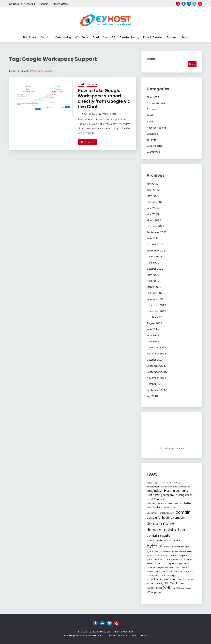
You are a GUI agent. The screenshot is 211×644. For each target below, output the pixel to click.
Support (44, 4)
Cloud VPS (109, 37)
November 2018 (156, 353)
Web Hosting (63, 37)
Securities (152, 134)
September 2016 (157, 372)
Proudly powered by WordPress (83, 635)
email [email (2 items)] (177, 540)
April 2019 (153, 341)
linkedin (189, 4)
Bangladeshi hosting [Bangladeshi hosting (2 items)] (179, 487)
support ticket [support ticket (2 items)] (154, 588)
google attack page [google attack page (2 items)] (157, 556)
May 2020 (153, 275)
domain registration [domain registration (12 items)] (166, 530)
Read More (87, 142)
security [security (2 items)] (159, 584)
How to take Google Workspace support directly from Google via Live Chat (104, 99)
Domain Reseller (153, 37)
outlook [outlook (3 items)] (168, 571)
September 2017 (157, 366)
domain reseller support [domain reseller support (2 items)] (160, 540)
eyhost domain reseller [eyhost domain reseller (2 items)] (177, 547)
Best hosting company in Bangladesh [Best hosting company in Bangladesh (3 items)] (170, 495)
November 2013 (156, 378)
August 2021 (154, 256)
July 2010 (152, 396)
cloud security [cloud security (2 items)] (170, 507)
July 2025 (152, 184)
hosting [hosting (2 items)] (167, 563)
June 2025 (153, 190)
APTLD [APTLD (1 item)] (177, 483)
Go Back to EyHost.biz (22, 4)
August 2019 (154, 323)
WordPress (82, 37)
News (184, 37)
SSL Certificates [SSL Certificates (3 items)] (174, 583)
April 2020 (153, 281)
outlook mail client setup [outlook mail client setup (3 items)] (161, 579)
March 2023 (154, 220)
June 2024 (153, 208)
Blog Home (30, 37)
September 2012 (157, 390)
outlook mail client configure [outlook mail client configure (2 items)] (162, 575)
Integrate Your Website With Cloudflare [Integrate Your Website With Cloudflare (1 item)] (173, 568)
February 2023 (155, 226)
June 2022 (153, 238)
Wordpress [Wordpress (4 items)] (154, 592)
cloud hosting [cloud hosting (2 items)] (154, 507)
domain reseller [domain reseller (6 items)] (159, 535)
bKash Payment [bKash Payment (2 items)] (155, 499)
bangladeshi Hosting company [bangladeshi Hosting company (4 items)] (167, 491)
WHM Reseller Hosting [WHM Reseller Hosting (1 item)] (182, 588)
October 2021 (155, 244)
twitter (194, 4)
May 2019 (153, 335)
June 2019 (153, 329)
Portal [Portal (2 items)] (150, 584)
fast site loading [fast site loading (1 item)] (186, 552)
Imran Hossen (109, 114)
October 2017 (155, 360)
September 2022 (157, 232)
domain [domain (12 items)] (183, 512)
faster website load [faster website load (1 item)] (171, 552)
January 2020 (155, 299)
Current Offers (60, 4)
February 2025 (155, 202)
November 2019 (156, 311)
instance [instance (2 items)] (151, 567)
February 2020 (155, 293)
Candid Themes (138, 635)
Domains (46, 37)
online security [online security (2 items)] (154, 571)
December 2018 (156, 347)
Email (96, 37)
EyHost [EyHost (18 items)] (155, 546)
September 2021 (157, 250)
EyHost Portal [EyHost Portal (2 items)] (154, 552)
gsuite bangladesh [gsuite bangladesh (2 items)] (180, 556)
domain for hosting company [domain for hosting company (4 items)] (166, 518)
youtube (200, 4)
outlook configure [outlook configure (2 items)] (183, 571)
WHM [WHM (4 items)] (167, 588)
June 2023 (153, 214)
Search (151, 59)
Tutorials (172, 37)
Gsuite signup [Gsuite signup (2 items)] (154, 563)
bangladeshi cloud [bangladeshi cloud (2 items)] (157, 487)
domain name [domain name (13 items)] (161, 523)
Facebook (184, 4)
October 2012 (155, 384)
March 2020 (154, 287)
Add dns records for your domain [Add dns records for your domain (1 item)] (160, 483)
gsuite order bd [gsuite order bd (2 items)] (155, 559)
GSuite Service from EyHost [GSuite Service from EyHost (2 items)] (180, 559)
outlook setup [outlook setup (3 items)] (186, 579)
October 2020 (155, 269)
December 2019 (156, 305)
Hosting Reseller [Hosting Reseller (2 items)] (181, 563)
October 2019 (155, 317)
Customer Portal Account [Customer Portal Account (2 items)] (160, 513)
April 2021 (153, 263)
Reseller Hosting (129, 37)
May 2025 (153, 196)
